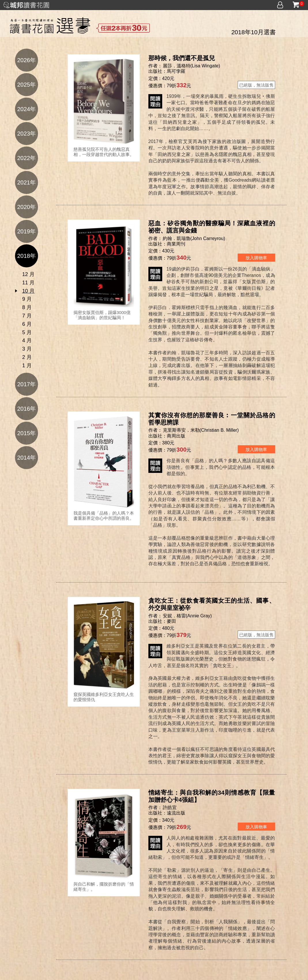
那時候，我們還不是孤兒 (182, 58)
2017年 (27, 384)
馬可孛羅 (176, 71)
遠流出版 (176, 813)
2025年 (27, 85)
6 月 (27, 324)
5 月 (27, 332)
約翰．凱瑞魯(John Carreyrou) (194, 238)
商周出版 (176, 436)
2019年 (27, 231)
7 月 (27, 316)
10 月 (28, 291)
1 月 (27, 366)
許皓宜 (170, 807)
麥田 (171, 621)
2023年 (27, 134)
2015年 (27, 433)
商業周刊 (176, 244)
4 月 (27, 340)
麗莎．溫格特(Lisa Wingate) (191, 66)
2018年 (27, 256)
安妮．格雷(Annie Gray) (187, 616)
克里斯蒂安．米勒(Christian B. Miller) (201, 430)
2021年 (27, 182)
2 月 (27, 357)
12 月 (28, 274)
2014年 (27, 458)
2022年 (27, 158)
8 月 (27, 307)
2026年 (27, 60)
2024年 (27, 109)
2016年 (27, 409)
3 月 (27, 349)
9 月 (27, 299)
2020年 (27, 207)
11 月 (28, 283)
